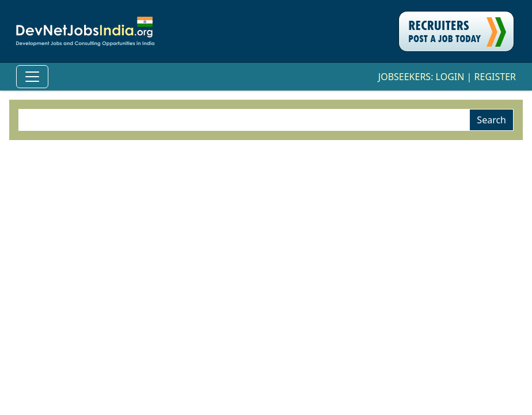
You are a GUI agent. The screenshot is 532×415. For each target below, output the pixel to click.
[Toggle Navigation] (32, 77)
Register (495, 77)
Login (450, 77)
